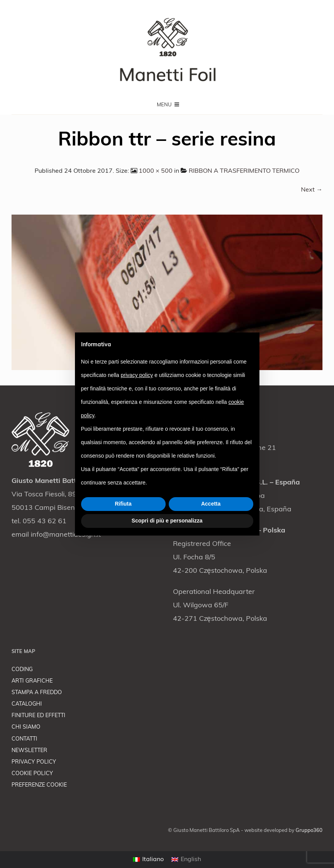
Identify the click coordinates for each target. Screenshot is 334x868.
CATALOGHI (27, 704)
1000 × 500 (156, 171)
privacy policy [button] (137, 375)
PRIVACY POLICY (34, 762)
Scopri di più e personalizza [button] (167, 521)
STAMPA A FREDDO (37, 693)
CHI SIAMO (26, 727)
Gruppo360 (309, 831)
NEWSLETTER (29, 751)
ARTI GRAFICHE (32, 681)
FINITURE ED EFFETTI (38, 716)
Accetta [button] (211, 504)
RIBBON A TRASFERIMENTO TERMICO (244, 171)
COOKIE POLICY (32, 774)
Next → (312, 190)
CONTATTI (24, 739)
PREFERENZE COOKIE (39, 785)
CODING (22, 670)
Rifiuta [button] (123, 504)
